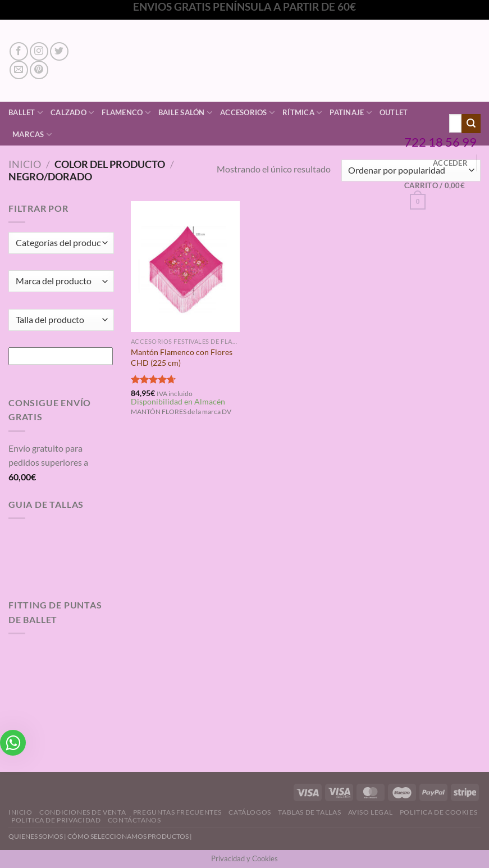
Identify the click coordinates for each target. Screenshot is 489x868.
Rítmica (302, 113)
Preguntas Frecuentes (177, 812)
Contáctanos (134, 820)
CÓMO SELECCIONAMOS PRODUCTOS (128, 836)
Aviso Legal (371, 812)
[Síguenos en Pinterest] (39, 70)
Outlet (394, 112)
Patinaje (351, 113)
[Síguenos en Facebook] (19, 51)
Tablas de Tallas (309, 812)
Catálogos (250, 812)
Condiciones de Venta (83, 812)
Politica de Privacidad (56, 820)
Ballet (26, 113)
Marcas (32, 135)
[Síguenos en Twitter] (59, 51)
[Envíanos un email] (19, 70)
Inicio (25, 164)
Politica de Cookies (439, 812)
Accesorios (247, 113)
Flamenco (126, 113)
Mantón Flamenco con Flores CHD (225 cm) (182, 357)
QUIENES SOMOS (36, 836)
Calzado (72, 113)
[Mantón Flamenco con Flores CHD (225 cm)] (186, 267)
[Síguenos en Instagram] (39, 51)
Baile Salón (185, 113)
